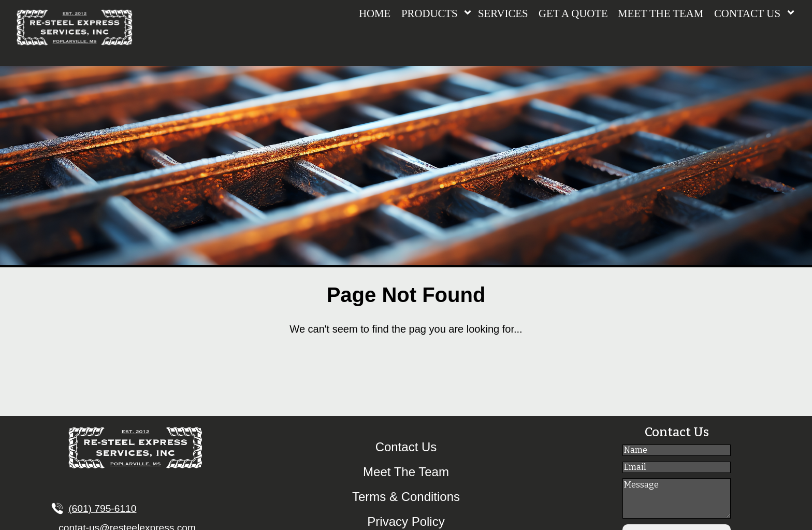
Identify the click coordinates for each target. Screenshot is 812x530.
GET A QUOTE (573, 13)
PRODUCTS (430, 13)
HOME (375, 13)
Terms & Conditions (406, 497)
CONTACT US (747, 13)
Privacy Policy (406, 521)
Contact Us (406, 447)
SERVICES (503, 13)
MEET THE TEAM (661, 13)
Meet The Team (406, 472)
